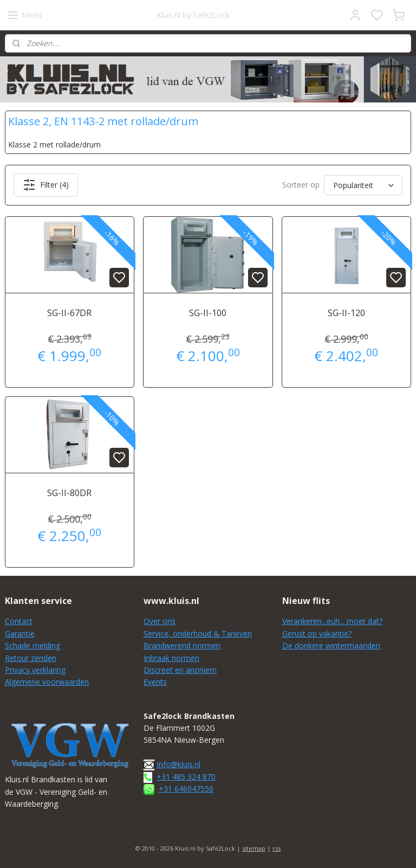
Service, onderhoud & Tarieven (198, 634)
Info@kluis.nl (178, 764)
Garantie (20, 634)
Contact (19, 621)
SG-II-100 (208, 313)
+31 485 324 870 (186, 777)
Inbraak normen (171, 658)
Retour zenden (31, 658)
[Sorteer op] (363, 185)
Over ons (160, 621)
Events (155, 682)
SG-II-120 (346, 313)
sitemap (254, 848)
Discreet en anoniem (180, 670)
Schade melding (32, 645)
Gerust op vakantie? (317, 634)
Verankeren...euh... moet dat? (332, 621)
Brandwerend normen (182, 645)
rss (277, 848)
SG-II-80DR (69, 493)
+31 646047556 (186, 789)
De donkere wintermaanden (331, 645)
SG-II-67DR (69, 313)
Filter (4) (46, 185)
